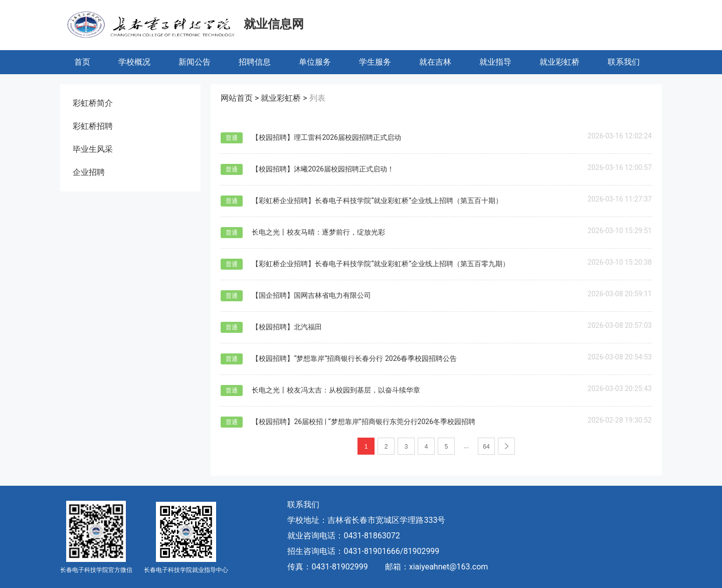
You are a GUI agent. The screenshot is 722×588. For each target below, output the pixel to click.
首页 (82, 62)
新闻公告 (195, 62)
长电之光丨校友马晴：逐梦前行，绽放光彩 (318, 232)
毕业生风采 (93, 149)
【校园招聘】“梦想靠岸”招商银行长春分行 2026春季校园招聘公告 (354, 358)
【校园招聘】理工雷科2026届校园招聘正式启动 (326, 137)
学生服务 (375, 62)
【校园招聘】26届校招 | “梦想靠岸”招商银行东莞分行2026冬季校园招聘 (364, 422)
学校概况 (134, 62)
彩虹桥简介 (93, 103)
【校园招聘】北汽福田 (287, 327)
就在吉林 (435, 62)
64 (486, 447)
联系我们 (624, 62)
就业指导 (495, 62)
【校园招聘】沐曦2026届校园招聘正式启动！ (323, 169)
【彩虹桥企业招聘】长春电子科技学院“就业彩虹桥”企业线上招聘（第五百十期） (377, 201)
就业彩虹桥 (560, 62)
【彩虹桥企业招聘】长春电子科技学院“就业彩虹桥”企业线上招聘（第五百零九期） (381, 264)
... (466, 446)
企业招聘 (89, 172)
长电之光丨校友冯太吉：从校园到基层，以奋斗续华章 (336, 390)
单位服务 (315, 62)
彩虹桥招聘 (93, 126)
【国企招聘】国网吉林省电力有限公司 (311, 295)
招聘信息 (255, 62)
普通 (232, 138)
